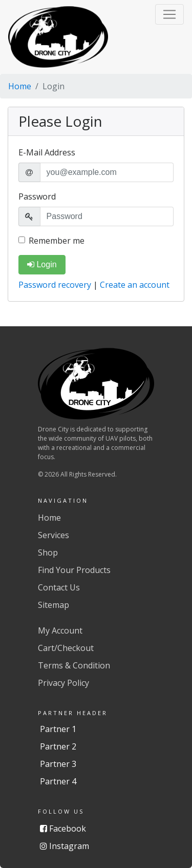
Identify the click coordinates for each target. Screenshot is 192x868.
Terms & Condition (74, 665)
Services (54, 535)
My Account (60, 630)
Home (20, 86)
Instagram (65, 846)
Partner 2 (58, 746)
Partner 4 (58, 781)
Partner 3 (58, 764)
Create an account (135, 285)
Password (37, 196)
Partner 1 (58, 729)
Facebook (63, 828)
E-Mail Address (47, 152)
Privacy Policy (63, 683)
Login (42, 264)
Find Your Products (74, 570)
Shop (48, 553)
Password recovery (56, 285)
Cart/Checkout (66, 648)
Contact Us (59, 587)
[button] (169, 14)
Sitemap (54, 605)
